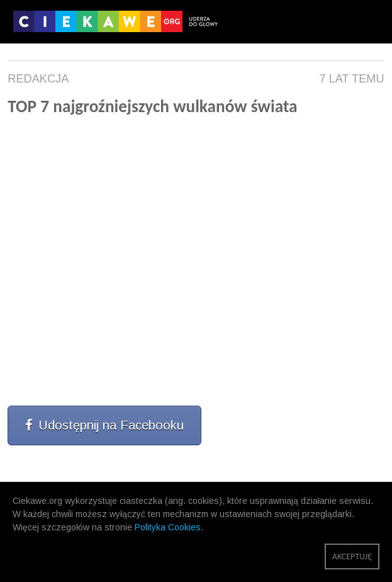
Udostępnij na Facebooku (104, 425)
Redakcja (38, 79)
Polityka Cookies (168, 527)
